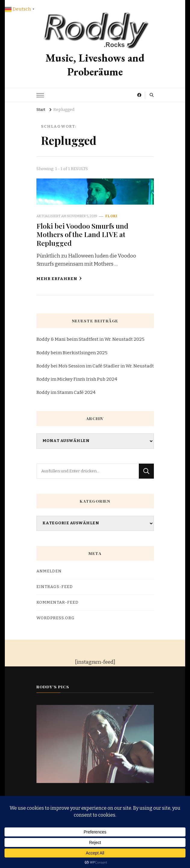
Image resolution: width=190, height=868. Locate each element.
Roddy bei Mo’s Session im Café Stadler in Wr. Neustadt (95, 366)
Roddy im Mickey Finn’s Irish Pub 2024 (77, 379)
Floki (111, 216)
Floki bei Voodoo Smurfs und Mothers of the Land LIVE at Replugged (82, 234)
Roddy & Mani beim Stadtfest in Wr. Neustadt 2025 (90, 339)
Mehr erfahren (59, 279)
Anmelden (49, 571)
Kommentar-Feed (58, 602)
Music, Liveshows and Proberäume (95, 65)
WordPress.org (56, 618)
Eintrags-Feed (55, 587)
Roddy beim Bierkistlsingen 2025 (72, 353)
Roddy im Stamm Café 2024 (66, 392)
